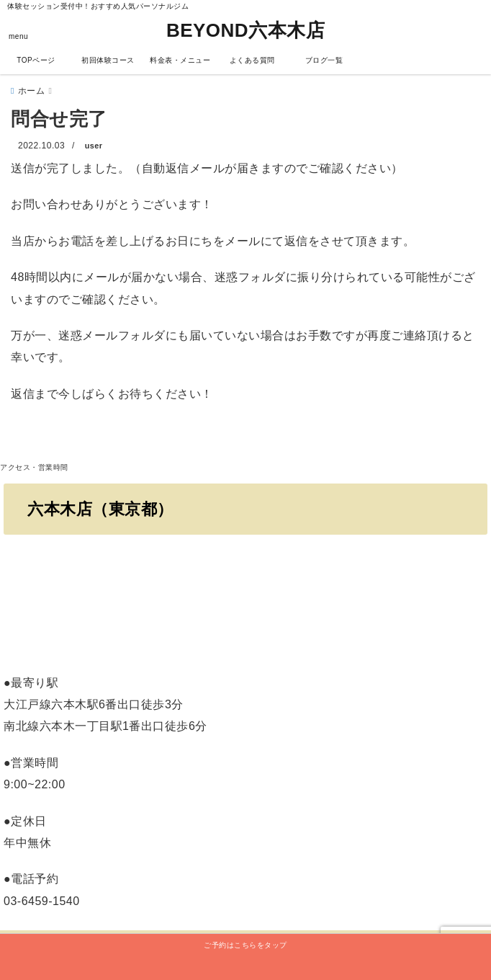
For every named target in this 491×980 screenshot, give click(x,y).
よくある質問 (252, 60)
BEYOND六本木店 (245, 30)
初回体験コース (108, 60)
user (94, 146)
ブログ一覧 (324, 60)
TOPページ (36, 60)
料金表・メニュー (180, 60)
